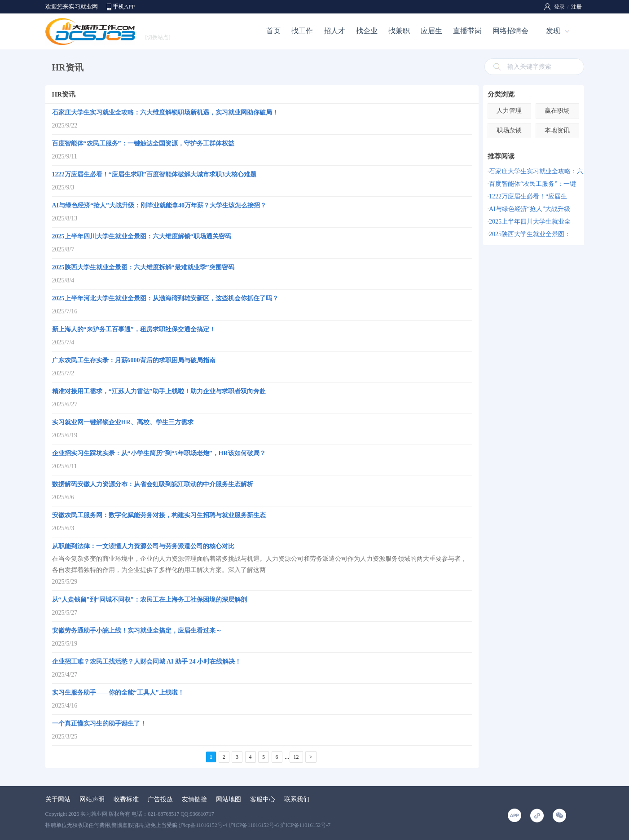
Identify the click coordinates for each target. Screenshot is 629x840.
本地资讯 (557, 130)
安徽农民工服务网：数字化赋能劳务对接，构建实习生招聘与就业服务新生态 (159, 515)
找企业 (367, 31)
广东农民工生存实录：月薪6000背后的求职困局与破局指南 (134, 360)
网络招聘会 (510, 31)
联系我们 (297, 799)
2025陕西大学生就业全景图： (530, 234)
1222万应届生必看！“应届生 (528, 196)
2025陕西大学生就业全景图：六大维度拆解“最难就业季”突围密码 (143, 267)
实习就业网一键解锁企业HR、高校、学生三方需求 (123, 422)
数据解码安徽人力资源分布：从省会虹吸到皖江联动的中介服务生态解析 (153, 484)
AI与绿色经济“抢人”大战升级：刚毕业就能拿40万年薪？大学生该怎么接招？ (159, 205)
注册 (576, 7)
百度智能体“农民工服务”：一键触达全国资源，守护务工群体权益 (143, 143)
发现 (553, 31)
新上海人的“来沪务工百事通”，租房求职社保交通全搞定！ (134, 329)
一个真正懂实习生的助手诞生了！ (99, 723)
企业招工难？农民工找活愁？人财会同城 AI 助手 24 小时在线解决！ (147, 662)
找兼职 (399, 31)
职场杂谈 (509, 130)
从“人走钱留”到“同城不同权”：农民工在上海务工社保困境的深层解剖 (150, 600)
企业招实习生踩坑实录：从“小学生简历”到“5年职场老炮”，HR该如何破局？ (159, 453)
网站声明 (92, 799)
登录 (559, 7)
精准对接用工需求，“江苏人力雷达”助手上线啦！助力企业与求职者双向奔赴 (159, 391)
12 (296, 757)
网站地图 (229, 799)
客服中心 (263, 799)
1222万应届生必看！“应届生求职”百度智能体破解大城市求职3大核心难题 (154, 174)
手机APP (124, 7)
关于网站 (58, 799)
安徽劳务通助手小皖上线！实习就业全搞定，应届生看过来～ (137, 631)
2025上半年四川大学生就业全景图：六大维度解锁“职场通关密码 (142, 236)
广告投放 (160, 799)
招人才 (334, 31)
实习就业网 (94, 814)
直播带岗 (467, 31)
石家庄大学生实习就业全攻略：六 (536, 171)
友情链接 (194, 799)
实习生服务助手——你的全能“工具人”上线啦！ (118, 693)
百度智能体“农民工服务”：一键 (532, 184)
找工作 (302, 31)
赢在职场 (557, 111)
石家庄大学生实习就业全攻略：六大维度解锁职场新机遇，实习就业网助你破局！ (165, 112)
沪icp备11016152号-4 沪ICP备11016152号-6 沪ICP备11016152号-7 (255, 825)
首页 (273, 31)
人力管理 (509, 111)
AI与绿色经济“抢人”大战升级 (530, 209)
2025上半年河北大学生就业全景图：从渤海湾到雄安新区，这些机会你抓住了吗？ (165, 298)
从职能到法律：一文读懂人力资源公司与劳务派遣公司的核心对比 (143, 546)
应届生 (431, 31)
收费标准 (126, 799)
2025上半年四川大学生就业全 (530, 222)
